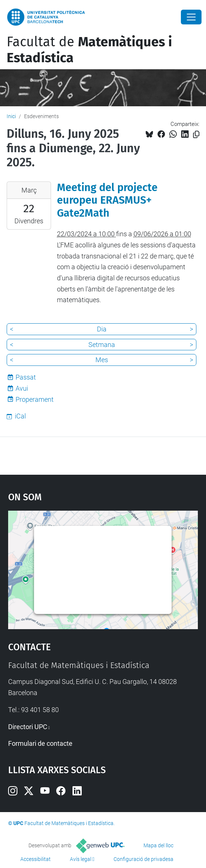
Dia (102, 329)
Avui (22, 388)
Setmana (102, 345)
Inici (11, 116)
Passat (26, 377)
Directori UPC (28, 727)
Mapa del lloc (158, 845)
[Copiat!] (196, 135)
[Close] (191, 17)
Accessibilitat (36, 859)
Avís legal (81, 859)
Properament (35, 399)
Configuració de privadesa (143, 859)
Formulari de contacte (40, 743)
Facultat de (89, 50)
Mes (102, 360)
